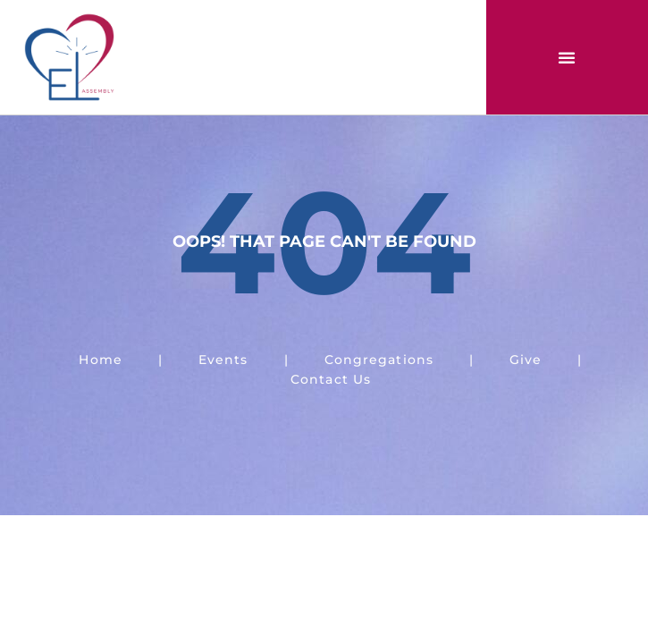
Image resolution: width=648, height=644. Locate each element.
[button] (567, 57)
